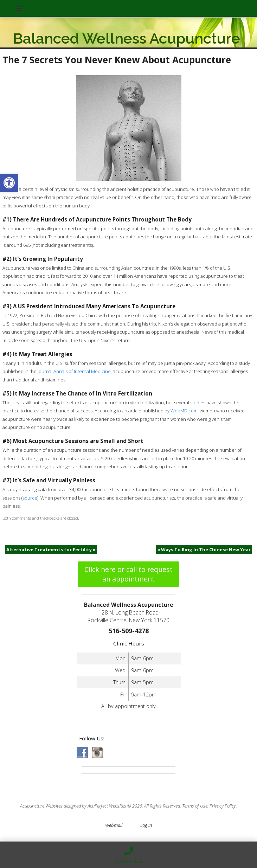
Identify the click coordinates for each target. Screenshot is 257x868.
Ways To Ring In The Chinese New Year (204, 549)
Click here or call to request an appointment (128, 574)
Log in (146, 825)
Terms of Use (195, 806)
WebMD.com (184, 411)
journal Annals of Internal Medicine (74, 371)
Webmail (114, 825)
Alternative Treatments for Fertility (51, 549)
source (30, 498)
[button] (9, 183)
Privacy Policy (223, 806)
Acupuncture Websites (41, 806)
